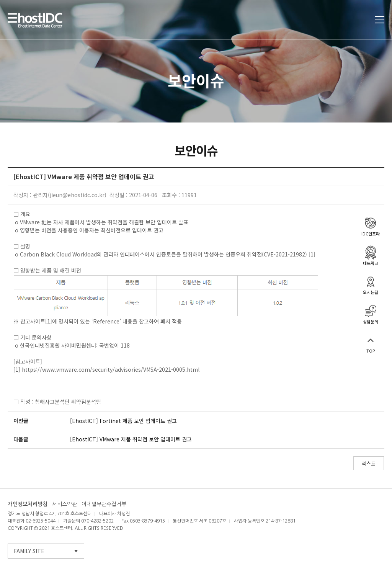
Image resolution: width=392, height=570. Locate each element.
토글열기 (380, 20)
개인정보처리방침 (28, 504)
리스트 (369, 463)
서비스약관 (65, 504)
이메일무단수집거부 (104, 504)
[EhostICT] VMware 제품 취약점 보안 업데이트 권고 (131, 439)
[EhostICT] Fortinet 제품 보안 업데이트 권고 (123, 421)
